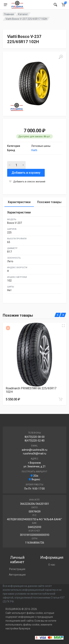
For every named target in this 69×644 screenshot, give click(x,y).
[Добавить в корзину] (61, 399)
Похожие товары (49, 202)
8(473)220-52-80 (35, 441)
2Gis (34, 476)
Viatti (34, 150)
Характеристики (19, 202)
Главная (9, 14)
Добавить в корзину (26, 173)
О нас (52, 565)
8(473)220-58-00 (35, 437)
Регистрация (17, 569)
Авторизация (17, 575)
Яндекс (34, 479)
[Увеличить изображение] (63, 326)
